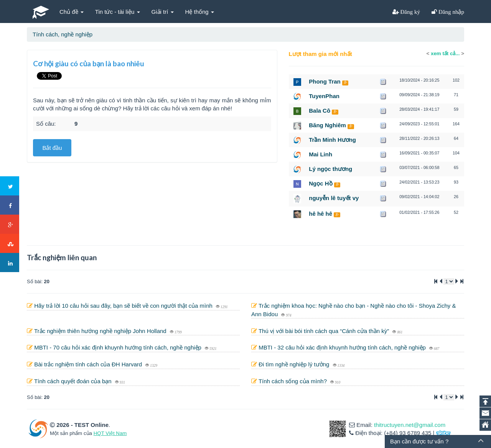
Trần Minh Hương (332, 140)
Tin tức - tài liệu (118, 12)
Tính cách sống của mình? (293, 381)
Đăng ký (410, 12)
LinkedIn (10, 263)
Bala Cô (320, 111)
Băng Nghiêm (327, 125)
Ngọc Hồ (320, 183)
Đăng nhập (451, 12)
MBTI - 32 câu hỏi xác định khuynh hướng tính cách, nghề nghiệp (343, 347)
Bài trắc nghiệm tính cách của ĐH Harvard (89, 364)
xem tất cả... (445, 53)
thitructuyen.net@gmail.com (410, 425)
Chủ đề (72, 12)
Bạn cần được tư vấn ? (419, 441)
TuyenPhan (324, 96)
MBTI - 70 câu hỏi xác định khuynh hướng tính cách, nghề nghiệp (119, 347)
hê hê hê (320, 214)
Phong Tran (325, 81)
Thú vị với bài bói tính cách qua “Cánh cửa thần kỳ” (325, 331)
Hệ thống (200, 12)
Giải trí (163, 12)
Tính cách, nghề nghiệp (63, 34)
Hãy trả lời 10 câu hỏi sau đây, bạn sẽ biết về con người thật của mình (124, 306)
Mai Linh (320, 154)
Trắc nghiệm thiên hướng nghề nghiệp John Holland (101, 331)
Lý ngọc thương (330, 169)
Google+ (10, 225)
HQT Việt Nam (110, 433)
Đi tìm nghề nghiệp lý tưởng (295, 364)
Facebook (10, 205)
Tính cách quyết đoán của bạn (74, 381)
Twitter (10, 186)
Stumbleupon (10, 244)
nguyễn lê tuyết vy (334, 198)
